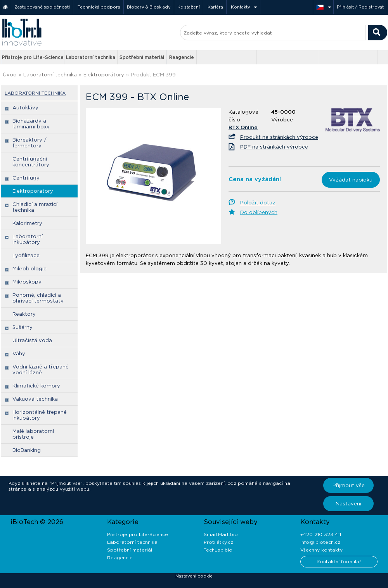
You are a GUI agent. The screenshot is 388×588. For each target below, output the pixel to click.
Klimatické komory (36, 386)
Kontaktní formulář (339, 561)
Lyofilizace (26, 255)
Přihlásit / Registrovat (360, 7)
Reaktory (24, 314)
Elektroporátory (104, 75)
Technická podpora (99, 7)
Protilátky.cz (218, 542)
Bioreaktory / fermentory (29, 143)
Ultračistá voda (32, 340)
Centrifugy (26, 178)
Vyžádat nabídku (351, 180)
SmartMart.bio (221, 534)
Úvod (10, 75)
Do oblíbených (259, 212)
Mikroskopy (27, 282)
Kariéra (215, 7)
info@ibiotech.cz (320, 542)
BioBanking (27, 450)
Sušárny (23, 327)
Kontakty (241, 7)
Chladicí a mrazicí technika (35, 207)
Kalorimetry (27, 223)
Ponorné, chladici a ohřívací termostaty (38, 298)
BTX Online (243, 127)
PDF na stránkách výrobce (274, 147)
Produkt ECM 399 (153, 75)
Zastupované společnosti (42, 7)
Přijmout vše (349, 485)
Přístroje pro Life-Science (33, 57)
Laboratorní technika (91, 57)
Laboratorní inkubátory (28, 239)
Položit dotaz (258, 203)
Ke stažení (189, 7)
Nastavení (348, 504)
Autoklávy (25, 108)
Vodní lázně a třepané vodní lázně (41, 370)
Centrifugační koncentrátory (31, 162)
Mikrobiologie (29, 269)
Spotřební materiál (142, 57)
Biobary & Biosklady (149, 7)
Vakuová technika (35, 399)
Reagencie (182, 57)
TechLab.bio (218, 550)
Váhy (19, 354)
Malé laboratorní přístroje (33, 434)
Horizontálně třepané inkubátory (40, 415)
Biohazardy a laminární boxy (31, 124)
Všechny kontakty (321, 550)
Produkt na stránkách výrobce (279, 137)
